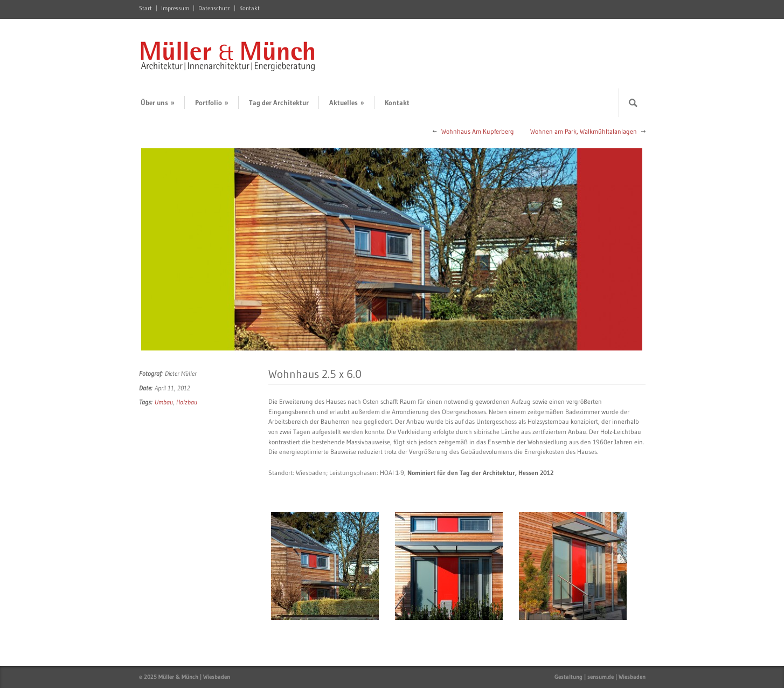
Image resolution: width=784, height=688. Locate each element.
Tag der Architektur (279, 102)
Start (145, 8)
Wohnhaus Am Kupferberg (478, 131)
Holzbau (187, 402)
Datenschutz (214, 8)
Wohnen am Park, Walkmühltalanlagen (584, 131)
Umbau (164, 402)
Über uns (158, 102)
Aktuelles (347, 102)
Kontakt (249, 8)
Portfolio (212, 102)
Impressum (175, 8)
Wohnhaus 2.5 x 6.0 (315, 374)
